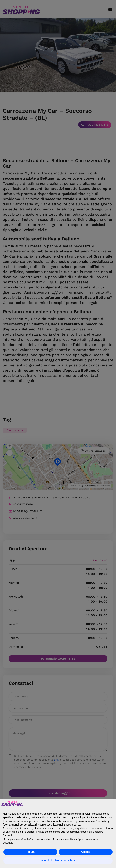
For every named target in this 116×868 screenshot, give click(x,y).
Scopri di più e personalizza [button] (58, 860)
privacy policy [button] (30, 817)
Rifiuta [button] (30, 852)
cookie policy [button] (73, 825)
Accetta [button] (86, 852)
